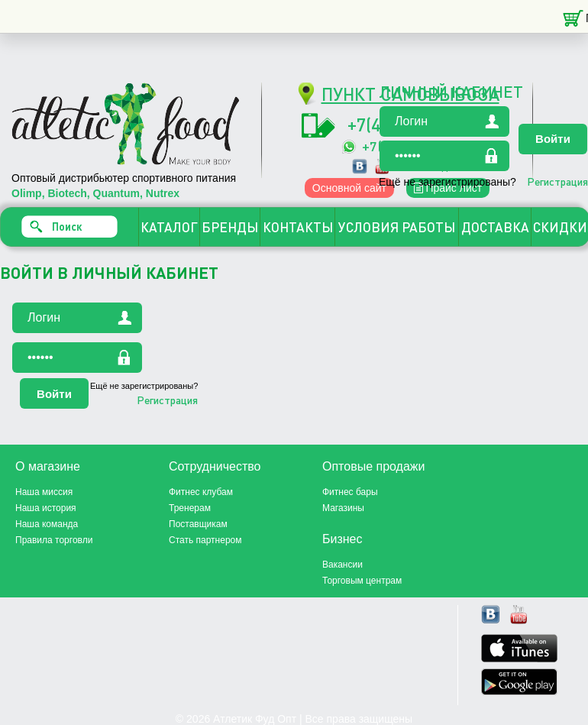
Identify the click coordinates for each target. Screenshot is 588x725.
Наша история (46, 508)
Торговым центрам (362, 581)
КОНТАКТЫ (298, 227)
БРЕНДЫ (230, 227)
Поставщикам (198, 524)
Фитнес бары (350, 492)
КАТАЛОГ (169, 227)
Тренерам (190, 508)
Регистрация (557, 181)
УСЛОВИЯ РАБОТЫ (397, 227)
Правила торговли (54, 540)
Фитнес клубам (201, 492)
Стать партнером (205, 540)
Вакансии (342, 565)
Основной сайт (349, 188)
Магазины (343, 508)
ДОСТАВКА (495, 227)
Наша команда (47, 524)
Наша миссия (44, 492)
